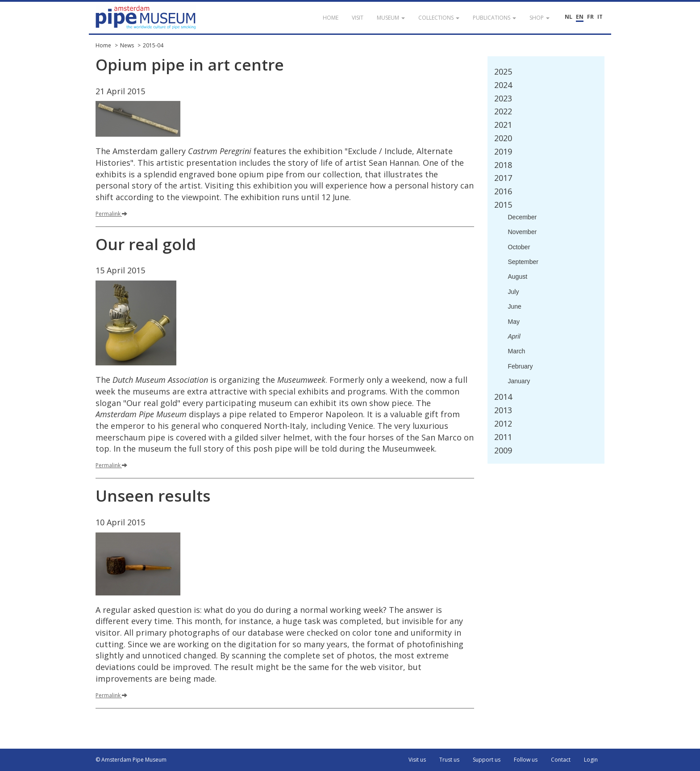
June (515, 306)
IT (600, 17)
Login (591, 760)
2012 (503, 423)
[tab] (546, 72)
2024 (503, 85)
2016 (503, 191)
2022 (503, 111)
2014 (503, 397)
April (514, 336)
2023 (503, 98)
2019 (503, 151)
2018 (503, 165)
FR (590, 17)
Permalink (111, 214)
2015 (503, 205)
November (523, 232)
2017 (503, 178)
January (519, 381)
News (127, 45)
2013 (503, 410)
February (521, 366)
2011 (503, 437)
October (519, 247)
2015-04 (153, 45)
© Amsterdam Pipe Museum (131, 760)
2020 (503, 138)
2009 (503, 450)
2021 (503, 125)
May (514, 322)
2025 (503, 71)
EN (580, 17)
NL (569, 17)
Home (103, 45)
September (523, 262)
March (517, 351)
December (523, 217)
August (518, 277)
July (514, 292)
